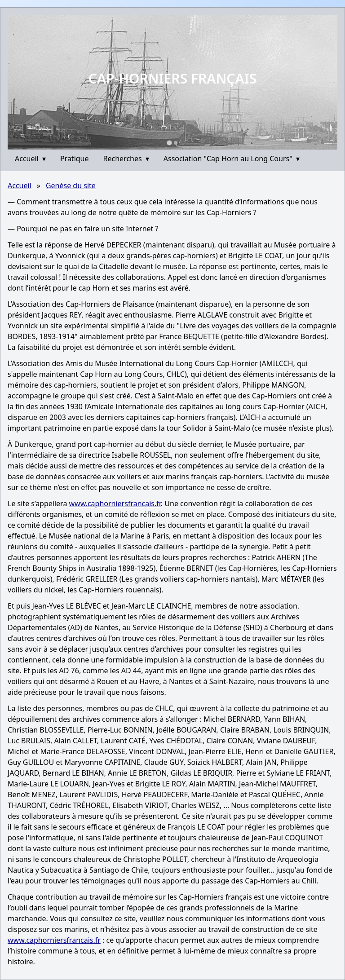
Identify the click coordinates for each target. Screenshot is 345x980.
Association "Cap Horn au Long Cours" (232, 159)
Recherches (126, 159)
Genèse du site (71, 185)
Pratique (75, 159)
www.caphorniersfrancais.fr (115, 503)
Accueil (30, 159)
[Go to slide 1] (169, 143)
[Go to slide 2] (176, 143)
